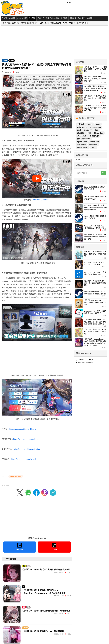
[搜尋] (50, 3)
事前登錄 (32, 18)
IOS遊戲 (12, 61)
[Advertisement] (46, 42)
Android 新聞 (22, 18)
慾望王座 (81, 133)
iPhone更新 (82, 136)
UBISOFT (88, 130)
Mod (79, 130)
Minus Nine (99, 133)
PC (23, 587)
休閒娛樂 (81, 18)
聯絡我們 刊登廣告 (84, 363)
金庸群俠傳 (82, 145)
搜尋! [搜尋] (68, 3)
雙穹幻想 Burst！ (84, 139)
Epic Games (82, 142)
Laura (93, 147)
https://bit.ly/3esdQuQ (41, 200)
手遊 (28, 566)
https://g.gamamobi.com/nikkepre (23, 429)
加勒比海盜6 (94, 136)
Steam (90, 124)
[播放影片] (37, 179)
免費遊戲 (81, 124)
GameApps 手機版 (84, 360)
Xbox (98, 124)
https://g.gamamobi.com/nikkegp (26, 439)
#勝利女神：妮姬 (16, 476)
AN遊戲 (5, 61)
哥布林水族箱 (82, 147)
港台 (24, 566)
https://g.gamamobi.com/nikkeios (27, 449)
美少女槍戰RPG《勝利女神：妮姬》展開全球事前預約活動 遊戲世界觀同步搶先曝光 (55, 23)
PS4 (89, 133)
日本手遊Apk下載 (52, 18)
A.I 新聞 (90, 18)
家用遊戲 (64, 18)
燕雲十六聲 (95, 142)
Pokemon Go (96, 127)
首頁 (4, 18)
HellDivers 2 (82, 127)
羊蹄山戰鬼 (93, 145)
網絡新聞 (73, 18)
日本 (24, 607)
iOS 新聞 (12, 18)
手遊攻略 (41, 18)
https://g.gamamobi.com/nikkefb (24, 459)
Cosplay (25, 628)
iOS (97, 130)
